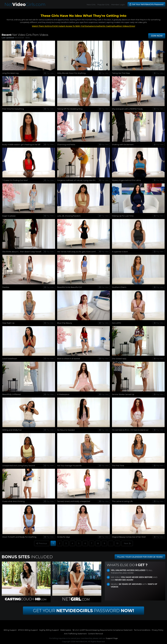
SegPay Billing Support (49, 630)
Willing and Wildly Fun (12, 430)
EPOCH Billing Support (28, 630)
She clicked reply (119, 359)
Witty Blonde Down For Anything (71, 73)
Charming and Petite (66, 144)
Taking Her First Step (121, 73)
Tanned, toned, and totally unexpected (74, 501)
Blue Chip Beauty (65, 323)
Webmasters (66, 630)
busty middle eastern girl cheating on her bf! (21, 144)
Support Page (112, 638)
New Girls (91, 5)
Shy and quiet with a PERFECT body (127, 109)
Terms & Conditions (142, 630)
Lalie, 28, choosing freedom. (69, 216)
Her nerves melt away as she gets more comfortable (79, 252)
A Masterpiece (63, 394)
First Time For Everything (13, 109)
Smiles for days (64, 537)
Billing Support (10, 630)
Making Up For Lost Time (123, 216)
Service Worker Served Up (123, 394)
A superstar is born (120, 252)
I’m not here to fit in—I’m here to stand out (130, 430)
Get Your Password (84, 611)
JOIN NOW (157, 36)
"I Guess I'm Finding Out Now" (15, 180)
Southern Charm (119, 287)
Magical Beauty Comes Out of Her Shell (129, 537)
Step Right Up (8, 323)
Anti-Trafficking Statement (75, 634)
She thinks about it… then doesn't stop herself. (22, 252)
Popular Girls (103, 5)
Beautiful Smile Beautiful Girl (70, 287)
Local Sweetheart (10, 359)
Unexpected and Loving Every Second (19, 466)
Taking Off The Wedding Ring (70, 109)
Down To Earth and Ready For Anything (19, 537)
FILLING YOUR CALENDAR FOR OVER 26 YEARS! (140, 557)
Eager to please (9, 216)
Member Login (118, 5)
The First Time (118, 466)
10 (117, 543)
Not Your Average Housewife (69, 466)
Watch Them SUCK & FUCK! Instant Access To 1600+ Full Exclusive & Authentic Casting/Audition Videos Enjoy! (83, 26)
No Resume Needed (66, 430)
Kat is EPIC (117, 323)
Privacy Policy (157, 630)
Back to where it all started (69, 359)
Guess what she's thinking (14, 501)
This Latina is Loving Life (122, 501)
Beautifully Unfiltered (11, 394)
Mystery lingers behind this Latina (126, 180)
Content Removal (95, 634)
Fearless (6, 287)
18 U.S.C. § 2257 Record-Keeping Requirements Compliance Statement (103, 630)
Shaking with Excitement (123, 144)
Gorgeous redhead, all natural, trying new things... (78, 180)
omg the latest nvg (11, 73)
